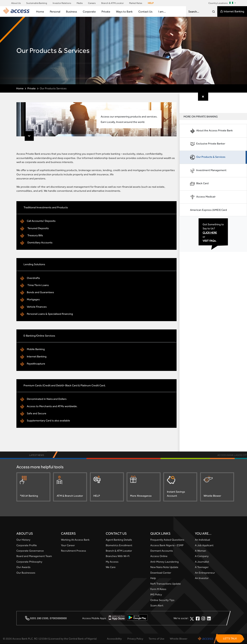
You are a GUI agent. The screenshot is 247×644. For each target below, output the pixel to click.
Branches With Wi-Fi (118, 556)
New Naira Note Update (164, 567)
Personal (55, 11)
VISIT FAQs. (211, 241)
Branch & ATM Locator (113, 3)
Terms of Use (156, 639)
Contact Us (145, 11)
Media (80, 3)
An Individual (202, 540)
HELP (151, 3)
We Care (111, 567)
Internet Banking (232, 11)
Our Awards (23, 567)
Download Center (161, 573)
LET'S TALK (230, 638)
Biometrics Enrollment (119, 545)
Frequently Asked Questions (167, 540)
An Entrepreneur (205, 573)
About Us (16, 3)
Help (153, 578)
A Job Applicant (204, 545)
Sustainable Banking (37, 3)
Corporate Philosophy (29, 562)
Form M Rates (158, 589)
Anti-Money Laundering (165, 562)
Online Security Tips (162, 600)
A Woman (200, 551)
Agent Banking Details (119, 540)
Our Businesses (26, 573)
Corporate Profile (27, 545)
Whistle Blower (179, 639)
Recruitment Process (74, 551)
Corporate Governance (30, 551)
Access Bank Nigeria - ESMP (167, 545)
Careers (92, 3)
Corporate (89, 11)
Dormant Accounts (162, 551)
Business (71, 11)
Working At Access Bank (75, 540)
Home (40, 11)
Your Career (68, 545)
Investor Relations (62, 3)
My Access (112, 562)
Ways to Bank (124, 11)
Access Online (159, 556)
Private (106, 11)
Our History (23, 540)
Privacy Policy (135, 639)
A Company (202, 556)
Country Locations (221, 3)
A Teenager (202, 567)
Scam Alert (157, 606)
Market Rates (136, 3)
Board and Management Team (34, 556)
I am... (162, 11)
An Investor (202, 578)
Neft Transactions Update (166, 584)
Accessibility (114, 639)
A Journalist (202, 562)
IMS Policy (156, 595)
